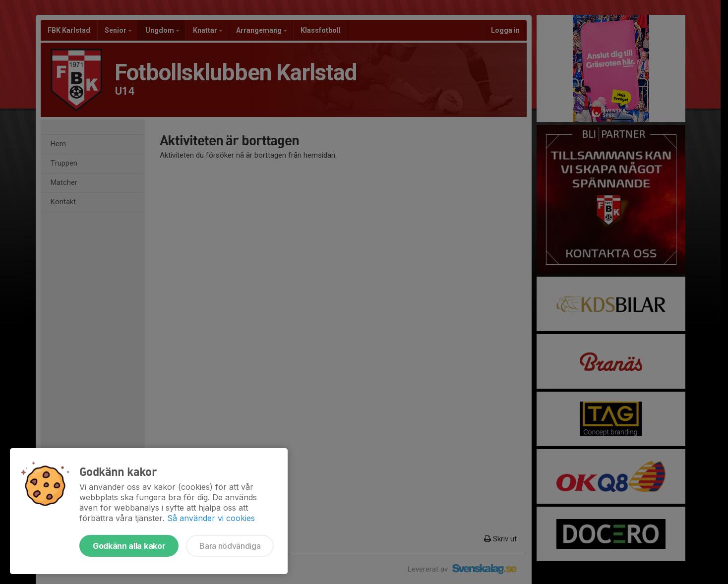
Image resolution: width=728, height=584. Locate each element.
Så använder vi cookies (211, 518)
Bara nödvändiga (230, 546)
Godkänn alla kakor (129, 546)
